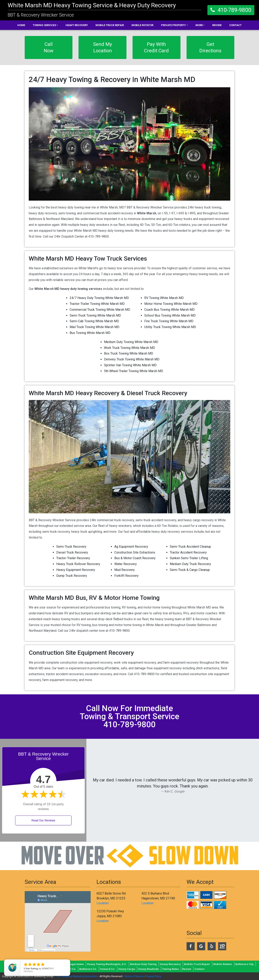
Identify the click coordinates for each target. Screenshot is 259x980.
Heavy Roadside (149, 969)
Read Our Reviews (44, 820)
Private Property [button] (173, 25)
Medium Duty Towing (143, 964)
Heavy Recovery (77, 25)
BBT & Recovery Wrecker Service (41, 15)
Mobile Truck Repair (110, 25)
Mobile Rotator (142, 25)
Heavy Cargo (127, 969)
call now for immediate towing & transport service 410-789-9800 (129, 716)
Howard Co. (108, 969)
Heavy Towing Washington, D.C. (107, 964)
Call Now (49, 47)
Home (21, 25)
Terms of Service (134, 976)
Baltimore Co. (88, 969)
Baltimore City (244, 964)
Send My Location (102, 47)
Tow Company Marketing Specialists (76, 976)
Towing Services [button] (44, 25)
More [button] (199, 25)
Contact (235, 25)
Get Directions (210, 47)
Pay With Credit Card (156, 47)
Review (217, 25)
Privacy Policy (153, 976)
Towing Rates (170, 969)
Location (103, 903)
